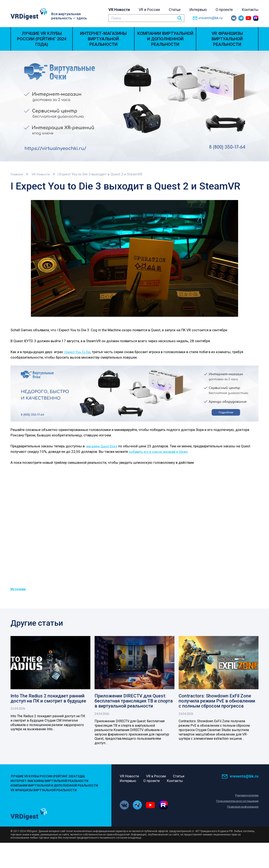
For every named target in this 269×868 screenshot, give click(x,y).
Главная (17, 174)
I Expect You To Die (79, 352)
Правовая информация (242, 807)
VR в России (149, 10)
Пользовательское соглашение (236, 802)
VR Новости (119, 10)
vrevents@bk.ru (208, 18)
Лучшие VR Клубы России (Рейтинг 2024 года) (42, 39)
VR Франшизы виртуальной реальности (227, 39)
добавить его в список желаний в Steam (162, 452)
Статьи (175, 10)
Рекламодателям (246, 796)
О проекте (224, 10)
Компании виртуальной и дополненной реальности (165, 39)
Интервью (198, 10)
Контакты (250, 10)
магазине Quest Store (104, 446)
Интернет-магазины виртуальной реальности (103, 39)
